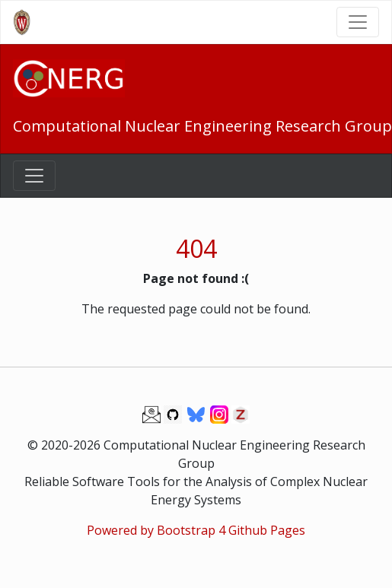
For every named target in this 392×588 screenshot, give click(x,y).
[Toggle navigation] (358, 22)
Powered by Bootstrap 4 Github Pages (196, 530)
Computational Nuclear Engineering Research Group (202, 126)
